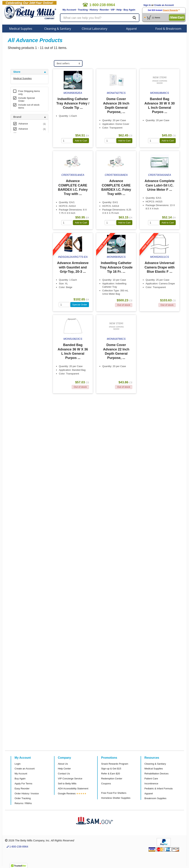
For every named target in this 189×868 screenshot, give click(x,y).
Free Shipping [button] (23, 152)
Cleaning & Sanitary (58, 29)
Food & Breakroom (168, 29)
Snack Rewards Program (115, 764)
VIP (113, 10)
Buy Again (129, 10)
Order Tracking (23, 798)
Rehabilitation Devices (157, 774)
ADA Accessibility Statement (73, 789)
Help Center (64, 769)
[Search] (134, 18)
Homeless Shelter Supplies (116, 798)
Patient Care (151, 779)
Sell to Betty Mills (67, 784)
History (94, 10)
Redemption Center (112, 779)
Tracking (83, 10)
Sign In (147, 5)
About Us (63, 764)
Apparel (131, 29)
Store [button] (17, 72)
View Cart (177, 17)
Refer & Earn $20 (111, 774)
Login (18, 764)
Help (119, 10)
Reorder (104, 10)
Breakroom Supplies (156, 798)
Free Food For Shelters (114, 793)
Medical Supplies (21, 29)
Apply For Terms (23, 784)
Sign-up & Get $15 (111, 769)
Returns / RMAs (23, 803)
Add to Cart (81, 141)
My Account (69, 10)
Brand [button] (17, 117)
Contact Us (64, 774)
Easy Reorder (22, 789)
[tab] (29, 72)
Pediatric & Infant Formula (159, 789)
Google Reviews (67, 793)
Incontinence (151, 784)
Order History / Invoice (27, 793)
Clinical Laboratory (95, 29)
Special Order (80, 305)
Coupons (106, 784)
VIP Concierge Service (70, 779)
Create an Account (164, 5)
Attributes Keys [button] (24, 176)
